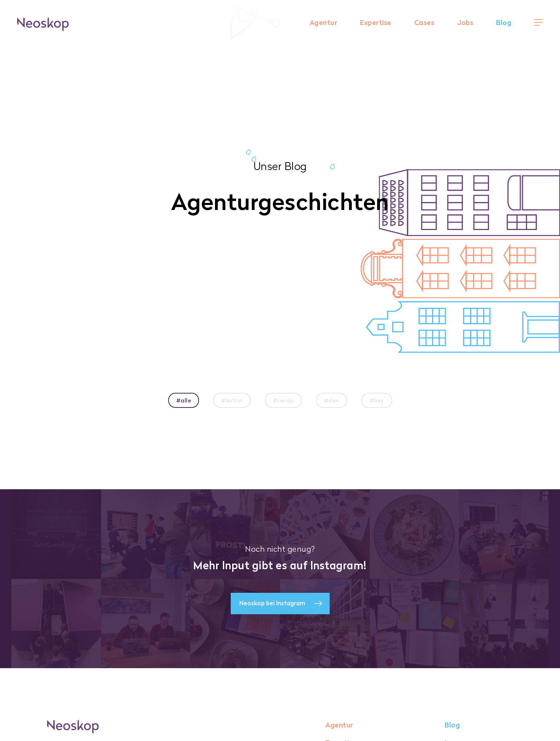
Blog (504, 23)
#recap (283, 400)
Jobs (465, 23)
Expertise (376, 23)
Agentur (324, 23)
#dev (332, 400)
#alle (184, 400)
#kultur (232, 400)
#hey (377, 400)
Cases (424, 23)
